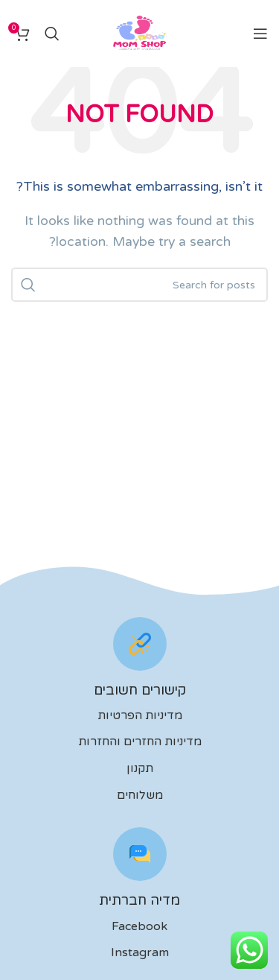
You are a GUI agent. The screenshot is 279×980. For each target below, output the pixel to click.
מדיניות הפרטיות (140, 715)
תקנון (140, 768)
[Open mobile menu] (260, 34)
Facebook (139, 926)
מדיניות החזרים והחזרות (140, 742)
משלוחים (140, 795)
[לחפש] (52, 34)
